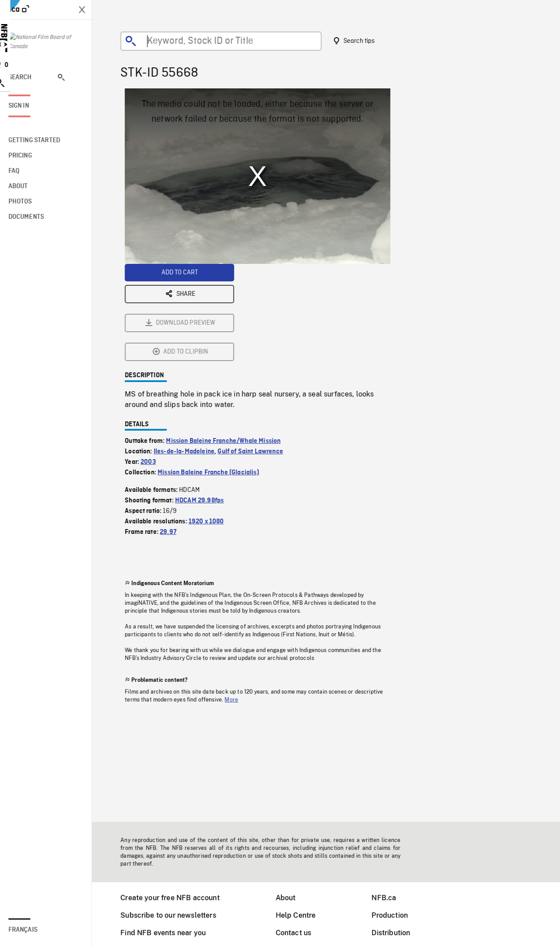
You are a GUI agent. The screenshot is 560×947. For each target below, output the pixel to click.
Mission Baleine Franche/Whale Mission (229, 344)
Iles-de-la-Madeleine (190, 354)
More (237, 603)
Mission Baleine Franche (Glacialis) (214, 375)
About (291, 898)
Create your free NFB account (175, 898)
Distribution (396, 933)
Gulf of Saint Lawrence (256, 354)
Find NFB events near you (169, 933)
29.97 (174, 435)
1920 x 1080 (212, 424)
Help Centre (301, 915)
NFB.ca (389, 898)
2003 (154, 365)
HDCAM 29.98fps (205, 403)
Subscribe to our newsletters (174, 915)
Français (34, 930)
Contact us (299, 933)
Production (395, 915)
